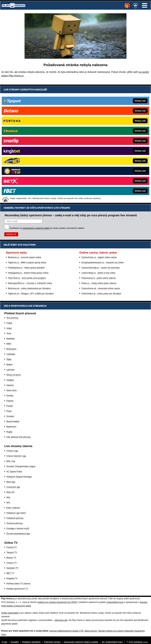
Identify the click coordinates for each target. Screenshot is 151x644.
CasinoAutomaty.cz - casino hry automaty (100, 149)
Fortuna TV (12, 547)
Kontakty (15, 642)
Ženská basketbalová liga (18, 534)
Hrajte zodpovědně (10, 613)
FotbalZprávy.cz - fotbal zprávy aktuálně (26, 149)
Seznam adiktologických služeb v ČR (66, 631)
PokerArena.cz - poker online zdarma (98, 160)
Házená (10, 385)
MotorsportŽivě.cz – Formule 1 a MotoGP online (30, 165)
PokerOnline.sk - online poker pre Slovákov (101, 175)
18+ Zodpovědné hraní (112, 642)
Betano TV (11, 558)
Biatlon (10, 365)
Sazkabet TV (12, 568)
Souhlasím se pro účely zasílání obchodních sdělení (47, 110)
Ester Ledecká (13, 508)
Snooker (10, 416)
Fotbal (9, 323)
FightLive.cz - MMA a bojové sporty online (27, 144)
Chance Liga (12, 451)
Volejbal (10, 380)
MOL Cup (11, 461)
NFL (8, 503)
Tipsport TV (12, 553)
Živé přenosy (12, 318)
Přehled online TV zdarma (18, 584)
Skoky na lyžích (14, 375)
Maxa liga (11, 482)
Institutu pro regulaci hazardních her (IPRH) (57, 602)
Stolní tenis (11, 390)
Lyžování (11, 370)
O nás (4, 642)
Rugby (9, 432)
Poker (9, 411)
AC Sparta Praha (14, 472)
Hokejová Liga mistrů (16, 513)
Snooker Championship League (21, 466)
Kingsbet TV (12, 578)
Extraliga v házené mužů (18, 529)
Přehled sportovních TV (17, 589)
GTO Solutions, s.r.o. (138, 642)
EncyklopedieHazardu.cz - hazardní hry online (103, 144)
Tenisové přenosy (14, 523)
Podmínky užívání (52, 642)
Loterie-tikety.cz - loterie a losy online (98, 155)
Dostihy (10, 396)
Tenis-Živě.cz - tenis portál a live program (27, 160)
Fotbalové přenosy (15, 518)
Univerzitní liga (13, 487)
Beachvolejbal (13, 422)
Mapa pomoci (91, 631)
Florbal (10, 406)
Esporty (10, 401)
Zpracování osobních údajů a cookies (81, 642)
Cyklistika (11, 354)
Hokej (9, 328)
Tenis (9, 333)
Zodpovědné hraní (115, 602)
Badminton (11, 427)
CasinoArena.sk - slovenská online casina (101, 170)
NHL (8, 497)
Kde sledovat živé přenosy (18, 437)
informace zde (61, 620)
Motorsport (11, 349)
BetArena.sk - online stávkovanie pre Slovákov (29, 170)
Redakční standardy (31, 642)
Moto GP (10, 492)
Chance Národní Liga (16, 456)
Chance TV (12, 563)
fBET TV (10, 573)
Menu (145, 5)
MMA (9, 344)
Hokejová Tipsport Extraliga (19, 477)
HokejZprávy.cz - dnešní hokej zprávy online (28, 155)
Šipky (9, 359)
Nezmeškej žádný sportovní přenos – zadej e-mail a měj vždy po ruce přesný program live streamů (71, 97)
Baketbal (10, 339)
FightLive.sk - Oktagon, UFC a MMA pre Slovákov (31, 175)
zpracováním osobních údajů (36, 110)
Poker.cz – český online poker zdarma (99, 165)
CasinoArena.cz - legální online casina (99, 139)
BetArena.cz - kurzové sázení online (25, 139)
